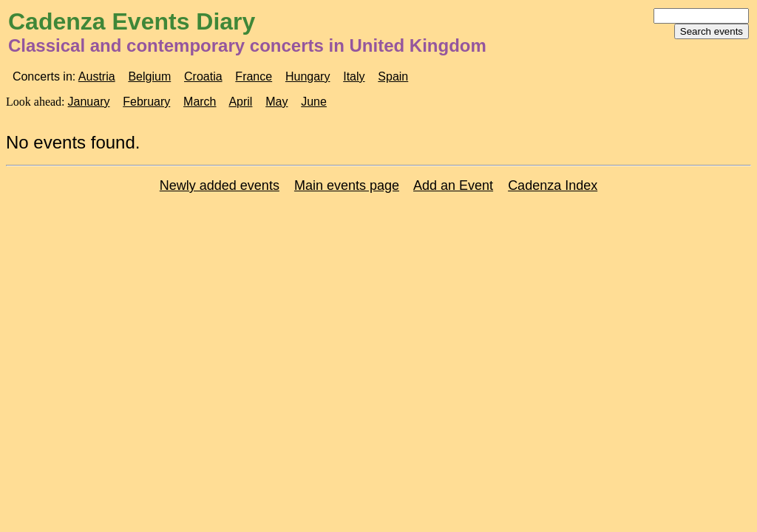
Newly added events (220, 185)
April (240, 102)
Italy (354, 76)
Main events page (347, 185)
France (254, 76)
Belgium (149, 76)
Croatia (203, 76)
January (89, 102)
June (314, 102)
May (276, 102)
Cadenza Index (553, 185)
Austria (97, 76)
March (200, 102)
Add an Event (453, 185)
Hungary (308, 76)
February (146, 102)
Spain (393, 76)
